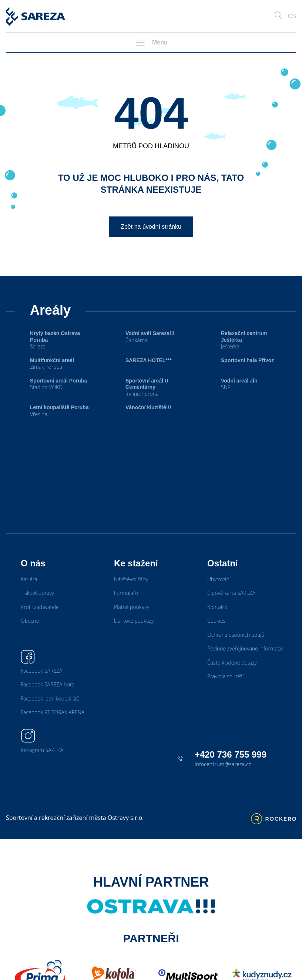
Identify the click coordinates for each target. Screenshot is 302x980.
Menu (151, 43)
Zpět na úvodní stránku (151, 227)
